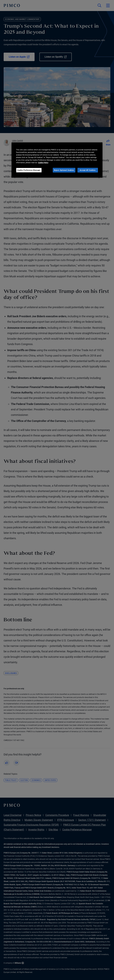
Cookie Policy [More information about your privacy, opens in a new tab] (43, 163)
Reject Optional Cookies (64, 170)
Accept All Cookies (88, 170)
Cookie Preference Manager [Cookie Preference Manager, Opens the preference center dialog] (29, 170)
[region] (57, 160)
